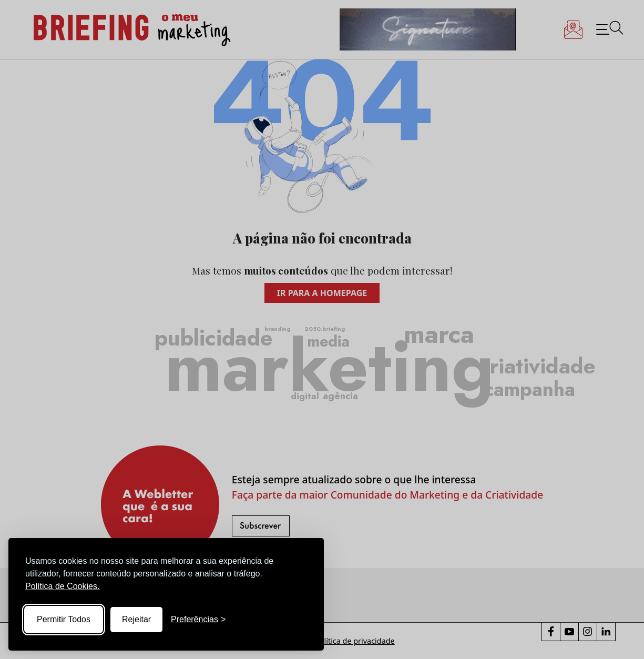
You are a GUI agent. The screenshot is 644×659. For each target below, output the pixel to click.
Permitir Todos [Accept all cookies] (64, 619)
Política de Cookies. (62, 586)
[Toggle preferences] (198, 620)
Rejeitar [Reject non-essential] (136, 619)
